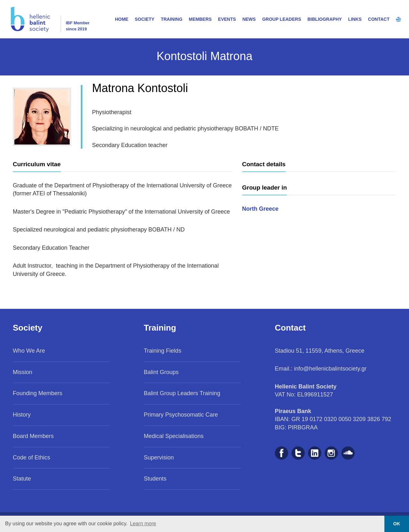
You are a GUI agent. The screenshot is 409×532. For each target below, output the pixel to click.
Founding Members (38, 393)
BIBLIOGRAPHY (324, 19)
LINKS (355, 19)
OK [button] (397, 524)
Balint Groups (161, 372)
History (22, 415)
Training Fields (162, 351)
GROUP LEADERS (282, 19)
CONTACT (379, 19)
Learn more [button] (143, 524)
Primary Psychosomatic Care (181, 415)
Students (155, 479)
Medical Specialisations (174, 436)
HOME (122, 19)
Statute (22, 479)
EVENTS (227, 19)
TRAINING (172, 19)
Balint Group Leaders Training (182, 393)
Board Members (33, 436)
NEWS (249, 19)
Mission (23, 372)
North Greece (260, 209)
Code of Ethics (31, 458)
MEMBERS (200, 19)
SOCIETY (145, 19)
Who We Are (29, 351)
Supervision (159, 458)
